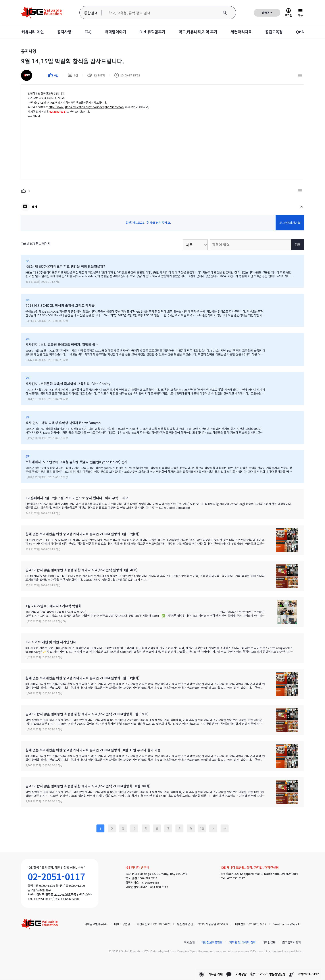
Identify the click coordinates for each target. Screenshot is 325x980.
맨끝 (225, 828)
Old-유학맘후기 (152, 32)
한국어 (266, 12)
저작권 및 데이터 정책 (242, 942)
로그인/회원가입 (290, 223)
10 (202, 828)
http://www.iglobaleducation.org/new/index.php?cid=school (87, 107)
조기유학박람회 (292, 942)
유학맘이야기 (114, 32)
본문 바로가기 (0, 0)
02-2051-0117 (56, 876)
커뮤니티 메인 (28, 32)
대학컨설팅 (269, 942)
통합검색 (91, 13)
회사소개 (189, 942)
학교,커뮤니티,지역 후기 (199, 32)
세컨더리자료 (244, 32)
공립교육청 (278, 32)
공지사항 (61, 32)
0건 (73, 76)
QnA (305, 32)
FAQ (85, 32)
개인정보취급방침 (212, 942)
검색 (298, 245)
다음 (213, 828)
